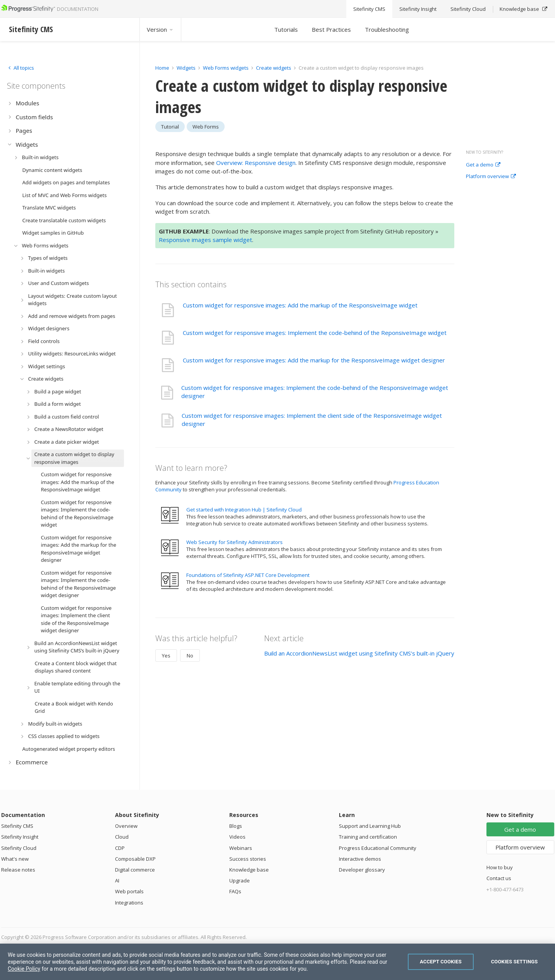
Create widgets (274, 68)
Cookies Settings (515, 962)
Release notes (18, 870)
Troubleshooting (387, 29)
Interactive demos (360, 859)
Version (160, 29)
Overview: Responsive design (256, 163)
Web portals (129, 891)
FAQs (235, 891)
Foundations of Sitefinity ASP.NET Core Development (248, 575)
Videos (237, 837)
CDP (120, 848)
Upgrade (240, 880)
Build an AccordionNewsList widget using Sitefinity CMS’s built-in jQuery (359, 653)
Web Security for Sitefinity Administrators (235, 542)
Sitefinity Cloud (19, 848)
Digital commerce (135, 870)
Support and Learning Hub (370, 826)
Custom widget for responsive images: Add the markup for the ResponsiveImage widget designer (314, 360)
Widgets (186, 68)
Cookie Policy (24, 969)
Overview (126, 826)
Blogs (236, 826)
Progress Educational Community (378, 848)
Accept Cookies (441, 962)
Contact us (499, 878)
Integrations (129, 903)
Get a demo (483, 165)
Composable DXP (135, 859)
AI (117, 880)
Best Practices (331, 29)
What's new (15, 859)
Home (162, 68)
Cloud (122, 837)
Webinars (241, 848)
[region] (277, 962)
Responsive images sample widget (205, 240)
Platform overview (491, 177)
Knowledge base (249, 870)
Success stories (248, 859)
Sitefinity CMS (17, 826)
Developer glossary (362, 870)
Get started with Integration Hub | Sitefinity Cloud (244, 510)
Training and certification (368, 837)
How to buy (500, 867)
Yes (166, 656)
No (190, 656)
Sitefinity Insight (20, 837)
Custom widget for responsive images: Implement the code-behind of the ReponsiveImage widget (315, 333)
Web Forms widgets (226, 68)
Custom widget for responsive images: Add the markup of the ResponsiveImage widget (300, 305)
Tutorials (286, 29)
